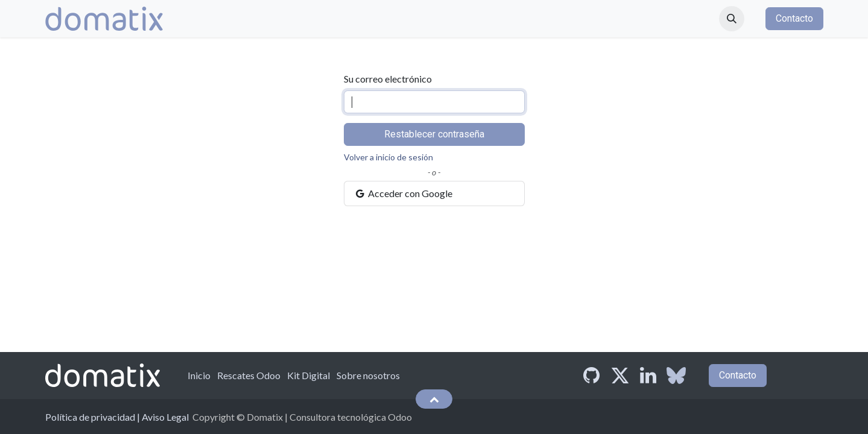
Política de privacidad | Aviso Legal (117, 417)
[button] (732, 19)
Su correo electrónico (388, 79)
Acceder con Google (404, 193)
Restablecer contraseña (434, 134)
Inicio (199, 375)
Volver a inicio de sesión (388, 157)
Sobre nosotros (368, 375)
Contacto (794, 18)
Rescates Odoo (249, 375)
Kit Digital (309, 375)
